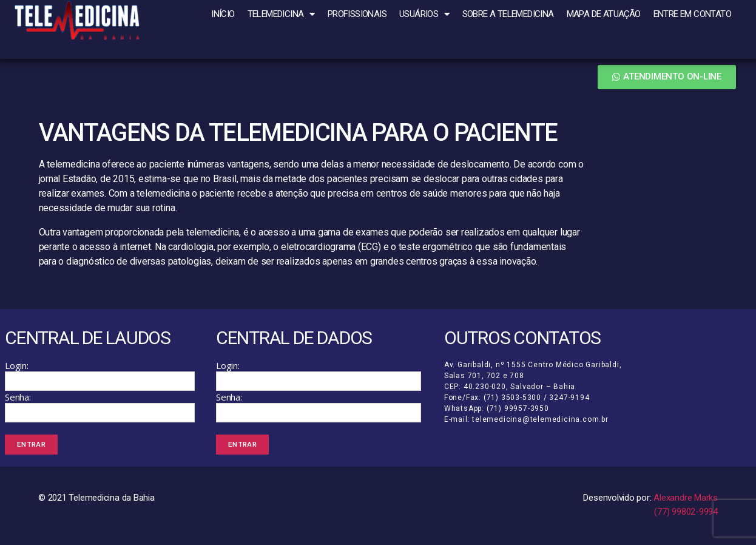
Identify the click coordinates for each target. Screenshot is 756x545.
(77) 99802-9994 (686, 515)
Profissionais (357, 14)
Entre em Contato (692, 14)
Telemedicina (281, 14)
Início (223, 14)
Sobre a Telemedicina (508, 14)
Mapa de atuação (604, 14)
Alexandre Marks (686, 502)
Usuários (424, 14)
